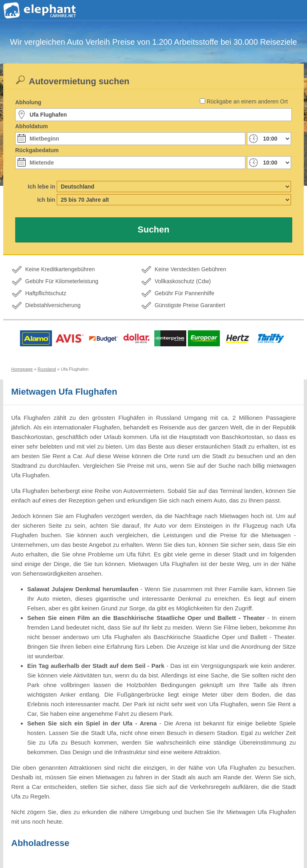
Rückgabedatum (37, 150)
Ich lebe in (42, 187)
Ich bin (46, 200)
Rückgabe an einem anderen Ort (247, 101)
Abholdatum (32, 126)
